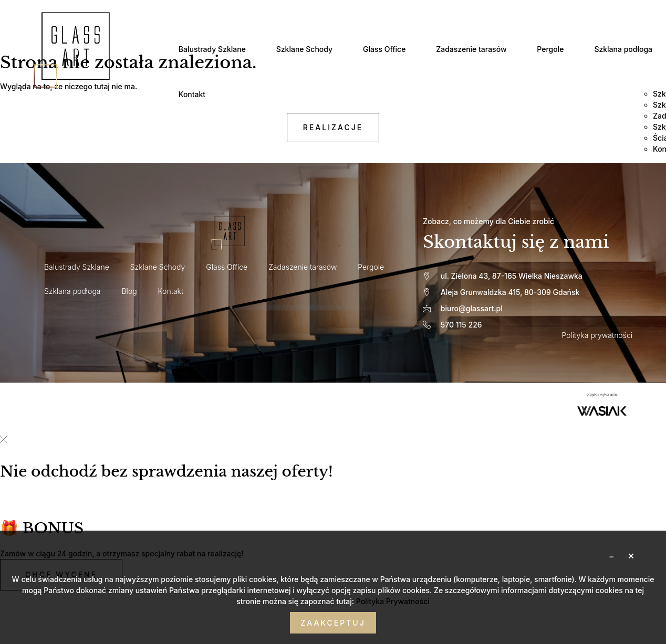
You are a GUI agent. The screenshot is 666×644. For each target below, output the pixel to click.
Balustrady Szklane (214, 49)
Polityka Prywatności (393, 601)
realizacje (333, 128)
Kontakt (194, 93)
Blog (129, 292)
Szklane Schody (307, 49)
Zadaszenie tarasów (476, 49)
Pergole (556, 49)
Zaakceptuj (333, 623)
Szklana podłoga (631, 49)
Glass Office (388, 49)
